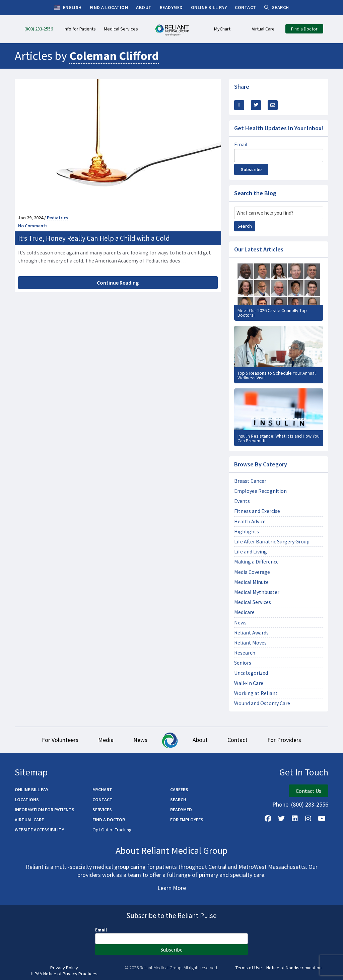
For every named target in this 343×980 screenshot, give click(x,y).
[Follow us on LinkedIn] (295, 819)
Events (242, 501)
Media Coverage (252, 572)
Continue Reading (118, 283)
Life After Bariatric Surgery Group (272, 542)
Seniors (243, 663)
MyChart (102, 790)
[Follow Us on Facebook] (268, 819)
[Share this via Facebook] (239, 105)
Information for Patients (45, 810)
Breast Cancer (250, 481)
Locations (27, 800)
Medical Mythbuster (257, 592)
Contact (238, 740)
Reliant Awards (251, 633)
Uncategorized (251, 673)
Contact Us (308, 791)
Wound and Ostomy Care (262, 703)
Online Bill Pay (31, 790)
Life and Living (251, 552)
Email (241, 144)
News (240, 623)
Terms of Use (249, 968)
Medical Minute (251, 582)
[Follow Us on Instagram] (308, 819)
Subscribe (251, 169)
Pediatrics (58, 218)
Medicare (244, 612)
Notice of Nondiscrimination (294, 968)
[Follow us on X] (281, 819)
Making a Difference (256, 562)
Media (105, 740)
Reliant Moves (250, 643)
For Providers (285, 740)
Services (102, 810)
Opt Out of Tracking (112, 830)
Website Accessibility (39, 830)
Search (245, 226)
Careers (179, 790)
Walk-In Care (249, 683)
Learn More (172, 888)
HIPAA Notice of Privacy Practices (64, 974)
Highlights (247, 532)
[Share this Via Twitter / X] (256, 105)
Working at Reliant (256, 693)
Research (245, 653)
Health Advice (250, 521)
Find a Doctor (109, 820)
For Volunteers (59, 740)
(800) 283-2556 (310, 805)
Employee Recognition (260, 491)
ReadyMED (181, 810)
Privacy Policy (64, 968)
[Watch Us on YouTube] (322, 819)
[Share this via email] (273, 105)
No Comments (33, 226)
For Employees (187, 820)
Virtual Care (29, 820)
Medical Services (253, 602)
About (200, 740)
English (68, 8)
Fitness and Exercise (257, 511)
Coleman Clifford (114, 56)
